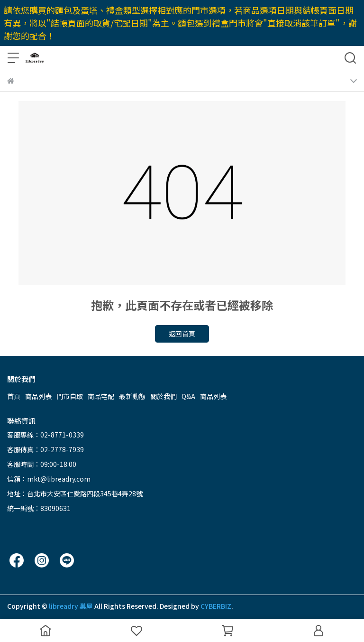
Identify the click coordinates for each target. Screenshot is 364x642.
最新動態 (132, 396)
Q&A (188, 396)
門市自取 (70, 396)
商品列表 (38, 396)
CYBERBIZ (216, 606)
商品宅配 (101, 396)
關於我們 (164, 396)
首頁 (14, 396)
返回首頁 (182, 334)
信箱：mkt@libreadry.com (49, 479)
